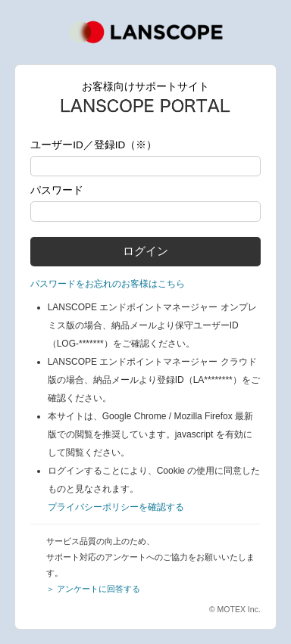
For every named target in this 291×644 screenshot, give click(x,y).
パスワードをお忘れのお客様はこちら (108, 284)
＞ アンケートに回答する (93, 589)
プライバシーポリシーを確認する (116, 507)
